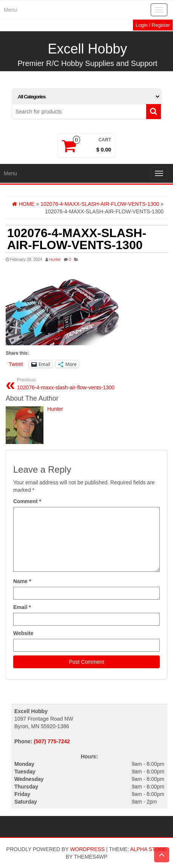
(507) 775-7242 (52, 741)
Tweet (16, 364)
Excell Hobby (87, 49)
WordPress (87, 849)
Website (23, 633)
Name (22, 581)
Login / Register (153, 25)
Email (22, 607)
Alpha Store (148, 849)
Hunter (55, 259)
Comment (27, 501)
